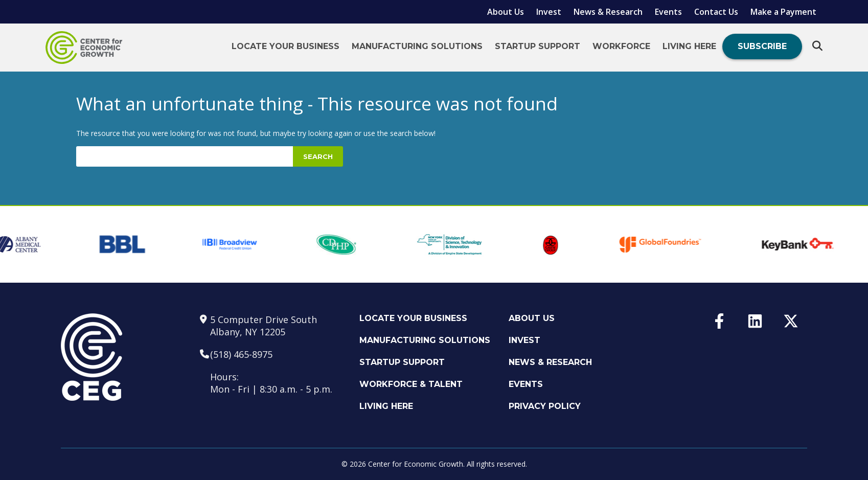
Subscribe (762, 46)
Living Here (689, 46)
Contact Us (716, 12)
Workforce (621, 46)
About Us (506, 12)
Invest (549, 12)
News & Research (608, 12)
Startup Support (538, 46)
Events (668, 12)
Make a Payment (783, 12)
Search (318, 156)
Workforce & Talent (411, 384)
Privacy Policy (545, 406)
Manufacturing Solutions (417, 46)
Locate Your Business (285, 46)
